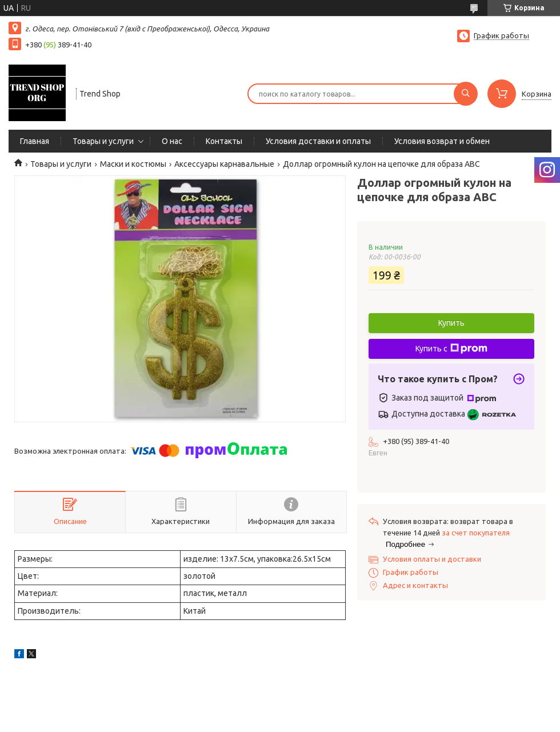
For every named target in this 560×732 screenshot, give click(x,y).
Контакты (224, 141)
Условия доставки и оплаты (318, 141)
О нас (172, 141)
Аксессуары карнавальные (224, 164)
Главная (35, 141)
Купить (451, 323)
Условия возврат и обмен (442, 141)
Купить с (451, 349)
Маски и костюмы (133, 164)
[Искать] (466, 94)
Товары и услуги (103, 141)
